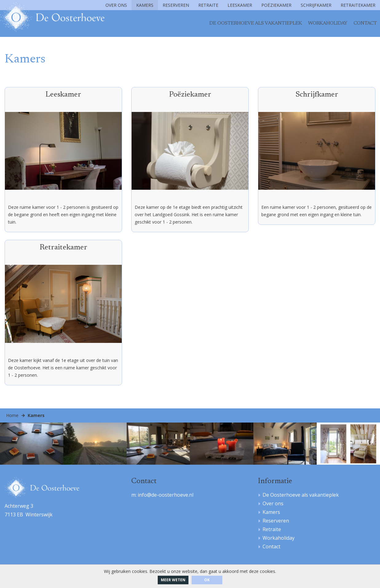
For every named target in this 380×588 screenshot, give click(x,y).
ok (207, 580)
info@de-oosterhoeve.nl (166, 496)
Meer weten (173, 580)
